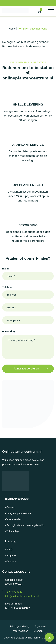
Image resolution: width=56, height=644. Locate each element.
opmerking (9, 331)
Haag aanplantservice (19, 513)
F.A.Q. (10, 550)
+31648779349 (14, 592)
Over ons (11, 561)
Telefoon (7, 287)
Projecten (12, 555)
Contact (11, 507)
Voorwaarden (14, 519)
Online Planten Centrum (38, 638)
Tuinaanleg (13, 531)
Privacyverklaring (20, 626)
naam (5, 269)
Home (12, 29)
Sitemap (38, 631)
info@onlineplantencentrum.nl (22, 596)
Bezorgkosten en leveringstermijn (25, 525)
